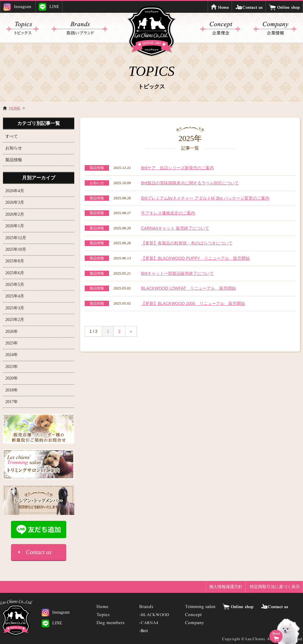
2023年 (12, 367)
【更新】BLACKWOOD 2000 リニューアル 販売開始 (193, 303)
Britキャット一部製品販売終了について (177, 273)
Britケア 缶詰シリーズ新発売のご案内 (177, 168)
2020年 (12, 378)
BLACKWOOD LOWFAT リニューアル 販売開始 (188, 288)
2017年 (12, 402)
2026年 (12, 332)
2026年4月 (15, 191)
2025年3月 (15, 308)
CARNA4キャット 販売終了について (175, 228)
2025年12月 (16, 238)
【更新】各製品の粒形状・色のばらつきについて (187, 243)
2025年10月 (16, 249)
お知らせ (14, 148)
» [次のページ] (131, 331)
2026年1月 (15, 226)
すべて (12, 136)
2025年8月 (15, 261)
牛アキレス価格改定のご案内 (168, 213)
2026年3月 (15, 202)
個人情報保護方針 (226, 587)
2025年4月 (15, 296)
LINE (49, 7)
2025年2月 (15, 320)
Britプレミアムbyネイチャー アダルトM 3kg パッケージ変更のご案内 (205, 198)
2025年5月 (15, 285)
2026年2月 (15, 214)
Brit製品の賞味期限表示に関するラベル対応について (190, 183)
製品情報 (14, 160)
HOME (15, 108)
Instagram (17, 7)
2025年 (12, 343)
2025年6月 (15, 273)
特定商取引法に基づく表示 (275, 587)
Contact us (39, 552)
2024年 (12, 355)
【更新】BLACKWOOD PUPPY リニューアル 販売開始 (195, 258)
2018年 (12, 390)
